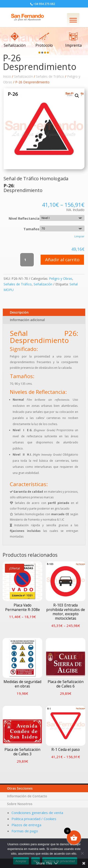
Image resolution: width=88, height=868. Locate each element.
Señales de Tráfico (50, 76)
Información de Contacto (28, 805)
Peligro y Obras (61, 278)
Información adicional (27, 320)
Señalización (23, 76)
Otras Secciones (21, 800)
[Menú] (73, 20)
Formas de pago (25, 830)
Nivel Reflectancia (24, 218)
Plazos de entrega (26, 825)
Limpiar (79, 236)
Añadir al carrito (62, 260)
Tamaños (31, 229)
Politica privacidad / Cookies (34, 821)
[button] (39, 53)
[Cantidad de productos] (27, 260)
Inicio (7, 76)
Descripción (19, 312)
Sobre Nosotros (20, 810)
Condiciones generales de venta (37, 816)
